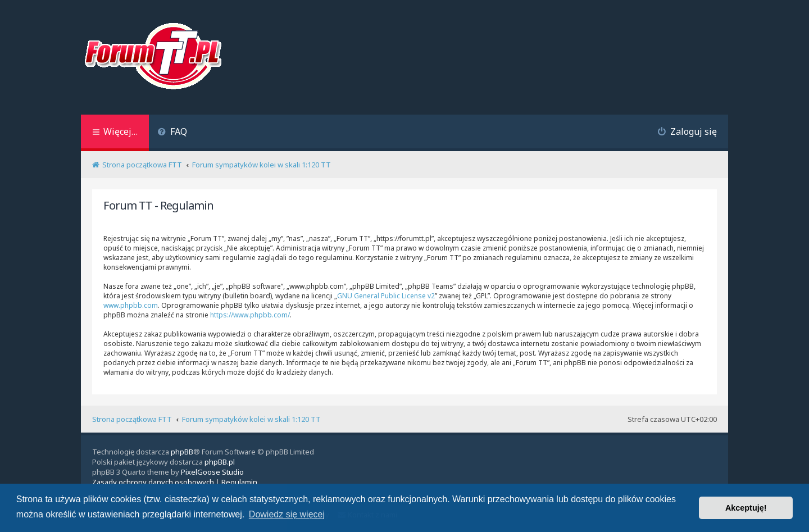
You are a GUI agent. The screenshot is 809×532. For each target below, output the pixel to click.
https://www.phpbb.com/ (250, 315)
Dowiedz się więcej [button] (287, 514)
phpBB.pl (220, 462)
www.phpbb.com (131, 305)
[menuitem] (172, 133)
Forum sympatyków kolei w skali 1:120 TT (251, 419)
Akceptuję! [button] (746, 508)
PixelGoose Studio (212, 472)
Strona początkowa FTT (132, 419)
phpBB (182, 452)
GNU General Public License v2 (386, 296)
